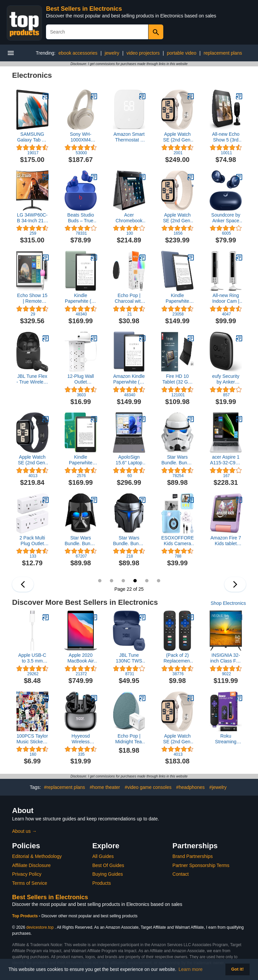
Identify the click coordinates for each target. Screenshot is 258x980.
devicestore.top (40, 927)
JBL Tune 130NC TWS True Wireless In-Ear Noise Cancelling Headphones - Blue (129, 658)
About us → (24, 831)
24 (159, 581)
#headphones (190, 787)
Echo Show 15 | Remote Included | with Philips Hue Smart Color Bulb (32, 298)
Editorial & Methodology (37, 856)
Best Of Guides (108, 865)
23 (147, 581)
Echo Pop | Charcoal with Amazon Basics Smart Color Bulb (129, 298)
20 (112, 581)
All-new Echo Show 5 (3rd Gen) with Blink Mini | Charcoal (226, 137)
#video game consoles (148, 787)
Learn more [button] (191, 969)
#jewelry (218, 787)
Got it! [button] (237, 969)
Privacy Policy (27, 874)
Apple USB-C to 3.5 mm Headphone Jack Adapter (32, 658)
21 (123, 581)
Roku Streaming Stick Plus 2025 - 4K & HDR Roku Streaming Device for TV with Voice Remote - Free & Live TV (226, 739)
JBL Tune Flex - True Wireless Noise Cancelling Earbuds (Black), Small (32, 379)
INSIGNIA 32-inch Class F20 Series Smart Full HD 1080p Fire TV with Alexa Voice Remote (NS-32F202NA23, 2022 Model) (226, 658)
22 (135, 581)
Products (102, 883)
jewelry (112, 53)
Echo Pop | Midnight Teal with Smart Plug (129, 739)
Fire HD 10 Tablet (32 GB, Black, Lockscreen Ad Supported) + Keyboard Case (177, 379)
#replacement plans (64, 787)
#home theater (105, 787)
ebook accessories (78, 53)
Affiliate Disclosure (31, 865)
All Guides (103, 856)
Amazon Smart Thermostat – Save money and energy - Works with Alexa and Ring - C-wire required (129, 137)
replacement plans (223, 53)
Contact (180, 874)
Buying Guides (108, 874)
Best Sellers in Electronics (84, 9)
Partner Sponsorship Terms (201, 865)
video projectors (143, 53)
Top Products (26, 916)
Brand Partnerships (192, 856)
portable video (182, 53)
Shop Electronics (228, 603)
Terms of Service (30, 883)
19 (100, 581)
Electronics (32, 75)
